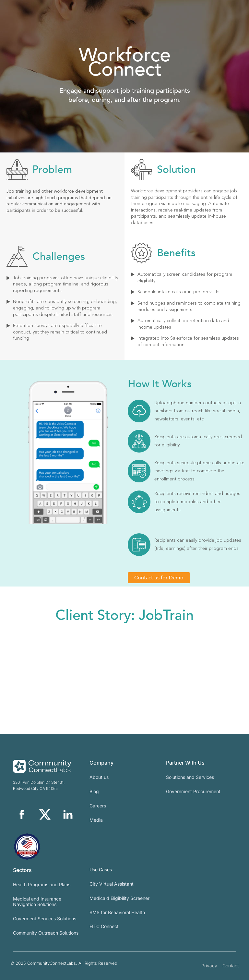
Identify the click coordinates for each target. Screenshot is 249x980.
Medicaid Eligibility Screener (119, 898)
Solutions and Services (190, 777)
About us (99, 777)
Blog (94, 791)
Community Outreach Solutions (46, 933)
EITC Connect (104, 926)
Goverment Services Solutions (45, 919)
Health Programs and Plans (42, 884)
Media (96, 820)
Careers (98, 806)
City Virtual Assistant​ (112, 884)
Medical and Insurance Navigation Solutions (37, 901)
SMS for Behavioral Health (117, 912)
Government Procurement (193, 791)
